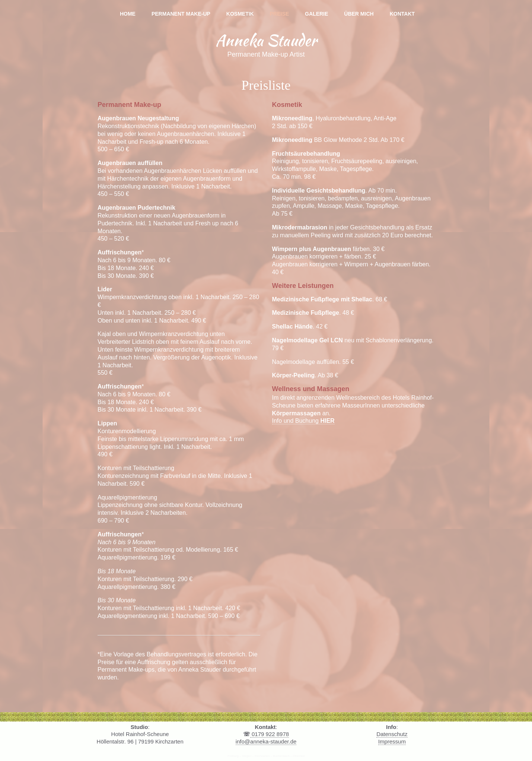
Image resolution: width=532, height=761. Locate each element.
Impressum (392, 741)
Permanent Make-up (181, 14)
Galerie (316, 14)
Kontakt (402, 14)
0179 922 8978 (270, 734)
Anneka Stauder (266, 40)
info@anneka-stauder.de (266, 741)
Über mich (359, 14)
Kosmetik (240, 14)
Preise (279, 14)
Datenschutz (392, 734)
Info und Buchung (303, 421)
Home (128, 14)
